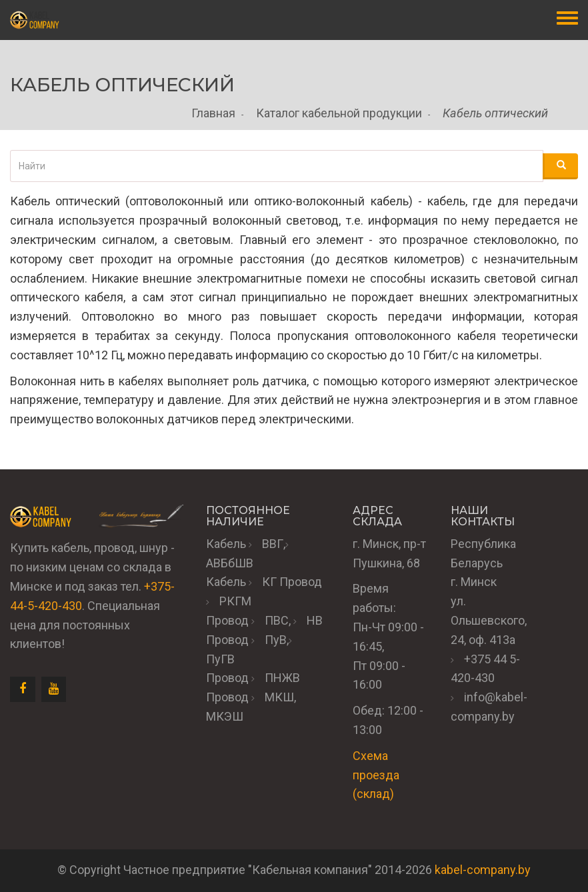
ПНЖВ (282, 678)
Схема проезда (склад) (376, 775)
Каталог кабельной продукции (339, 113)
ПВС (277, 620)
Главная (213, 113)
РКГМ (235, 601)
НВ (315, 620)
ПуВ (276, 640)
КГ (269, 582)
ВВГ (273, 544)
